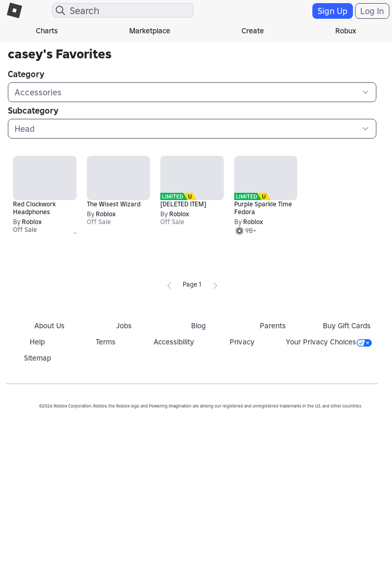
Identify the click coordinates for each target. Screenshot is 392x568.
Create (253, 31)
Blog (198, 326)
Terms (106, 342)
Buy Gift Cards (347, 326)
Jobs (124, 326)
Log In (372, 11)
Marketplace (150, 31)
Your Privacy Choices (329, 342)
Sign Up (333, 11)
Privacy (242, 342)
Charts (47, 31)
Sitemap (37, 358)
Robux (346, 31)
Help (37, 342)
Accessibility (174, 342)
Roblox (32, 222)
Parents (273, 326)
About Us (49, 326)
